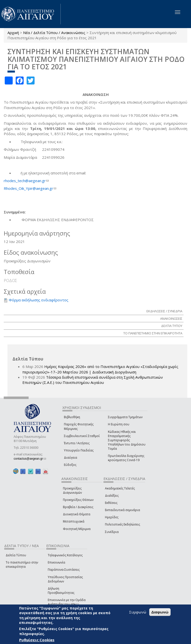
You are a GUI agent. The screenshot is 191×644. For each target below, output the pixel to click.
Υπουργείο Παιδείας (79, 450)
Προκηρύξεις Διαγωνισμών (72, 490)
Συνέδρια (112, 532)
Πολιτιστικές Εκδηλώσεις (122, 524)
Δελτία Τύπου (16, 555)
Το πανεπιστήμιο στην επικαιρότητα (22, 564)
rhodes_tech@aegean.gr (26, 181)
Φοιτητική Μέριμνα (77, 529)
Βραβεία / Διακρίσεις (78, 507)
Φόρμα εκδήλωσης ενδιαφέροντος (39, 300)
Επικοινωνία (56, 562)
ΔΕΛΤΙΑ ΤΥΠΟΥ (172, 326)
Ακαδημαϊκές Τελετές (120, 488)
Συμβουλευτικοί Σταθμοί (82, 436)
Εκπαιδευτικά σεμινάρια (122, 510)
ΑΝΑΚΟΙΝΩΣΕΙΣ (171, 319)
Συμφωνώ (138, 612)
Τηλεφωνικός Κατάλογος (65, 555)
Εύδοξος (70, 465)
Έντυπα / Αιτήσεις (77, 443)
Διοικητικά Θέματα (77, 514)
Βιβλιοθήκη (72, 417)
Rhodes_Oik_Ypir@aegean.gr (30, 188)
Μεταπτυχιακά (74, 521)
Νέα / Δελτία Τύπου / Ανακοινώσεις (54, 33)
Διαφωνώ (160, 612)
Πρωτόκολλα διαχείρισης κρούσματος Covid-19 (126, 458)
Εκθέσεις (111, 503)
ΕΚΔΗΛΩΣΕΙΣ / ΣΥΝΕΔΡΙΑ (164, 311)
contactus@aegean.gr (30, 459)
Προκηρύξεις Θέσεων (78, 500)
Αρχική (13, 33)
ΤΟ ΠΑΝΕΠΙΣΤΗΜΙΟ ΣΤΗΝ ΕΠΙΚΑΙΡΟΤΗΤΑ (153, 333)
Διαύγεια (71, 458)
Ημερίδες (112, 517)
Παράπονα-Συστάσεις (64, 570)
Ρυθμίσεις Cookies (37, 640)
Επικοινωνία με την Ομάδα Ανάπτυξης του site (67, 602)
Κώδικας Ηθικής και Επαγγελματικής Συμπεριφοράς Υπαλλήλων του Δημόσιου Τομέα (127, 440)
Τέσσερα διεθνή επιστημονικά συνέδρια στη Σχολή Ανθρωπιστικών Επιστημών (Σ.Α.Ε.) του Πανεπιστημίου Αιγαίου (93, 380)
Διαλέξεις (112, 496)
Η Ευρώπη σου (119, 424)
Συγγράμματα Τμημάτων (125, 417)
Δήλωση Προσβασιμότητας (61, 591)
